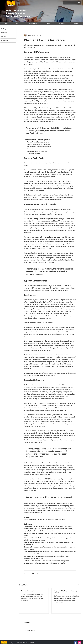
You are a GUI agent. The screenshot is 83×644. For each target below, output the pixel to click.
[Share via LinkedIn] (33, 573)
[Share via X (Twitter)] (29, 573)
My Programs (5, 29)
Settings (4, 36)
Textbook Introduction (28, 591)
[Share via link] (37, 573)
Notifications (5, 40)
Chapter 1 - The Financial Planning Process (65, 592)
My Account (4, 33)
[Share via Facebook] (25, 573)
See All (79, 585)
